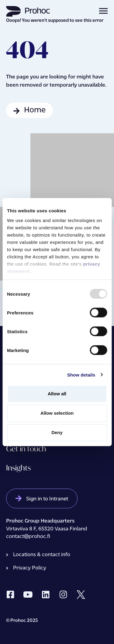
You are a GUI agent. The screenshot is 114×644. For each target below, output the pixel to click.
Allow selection (57, 413)
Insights (18, 468)
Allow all (57, 394)
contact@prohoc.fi (29, 537)
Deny (57, 432)
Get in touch (26, 449)
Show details (81, 375)
